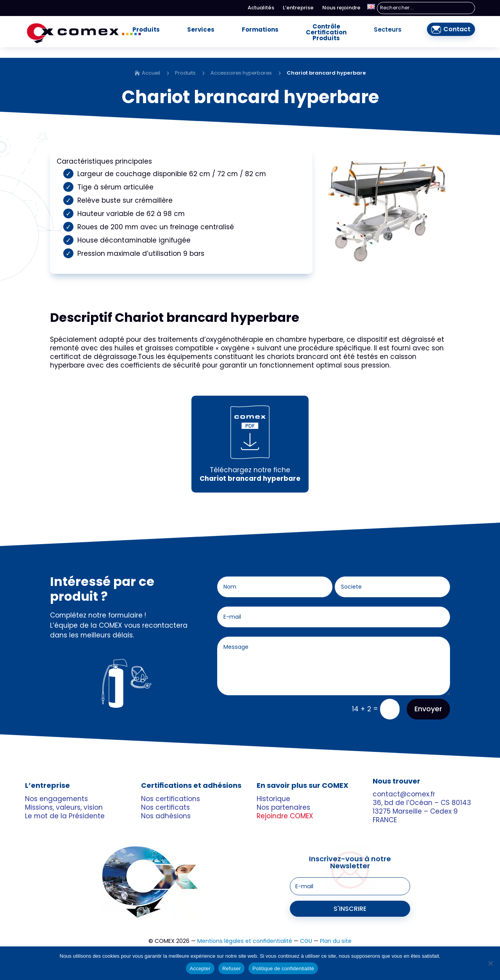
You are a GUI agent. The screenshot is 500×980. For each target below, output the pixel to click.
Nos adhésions (166, 803)
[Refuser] (490, 963)
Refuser (231, 968)
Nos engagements (56, 786)
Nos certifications (171, 786)
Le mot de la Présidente (65, 803)
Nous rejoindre (341, 8)
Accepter (200, 968)
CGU (306, 929)
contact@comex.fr (404, 782)
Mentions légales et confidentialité (245, 929)
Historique (273, 786)
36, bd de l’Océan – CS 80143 (422, 791)
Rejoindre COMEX (285, 803)
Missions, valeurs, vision (64, 795)
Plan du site (336, 929)
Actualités (261, 8)
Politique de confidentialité (283, 968)
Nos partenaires (283, 795)
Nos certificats (165, 795)
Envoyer (428, 697)
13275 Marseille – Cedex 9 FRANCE (415, 803)
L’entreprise (298, 8)
